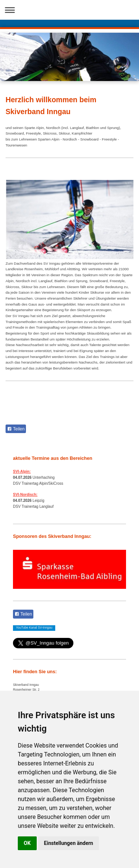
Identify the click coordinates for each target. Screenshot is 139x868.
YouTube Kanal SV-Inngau (34, 627)
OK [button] (27, 843)
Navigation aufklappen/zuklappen (69, 10)
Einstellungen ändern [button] (69, 843)
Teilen (16, 429)
